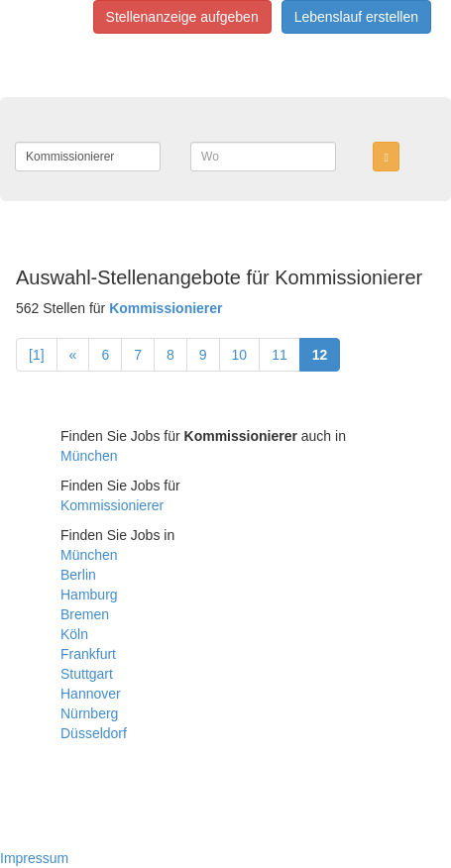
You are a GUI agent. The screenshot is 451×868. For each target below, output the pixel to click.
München (89, 456)
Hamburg (89, 595)
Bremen (85, 614)
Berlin (78, 575)
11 (280, 355)
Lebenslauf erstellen (356, 17)
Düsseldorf (94, 733)
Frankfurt (88, 654)
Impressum (34, 858)
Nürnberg (89, 713)
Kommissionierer (112, 505)
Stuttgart (87, 674)
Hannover (91, 694)
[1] (37, 355)
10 (240, 355)
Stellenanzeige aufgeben (182, 17)
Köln (74, 634)
